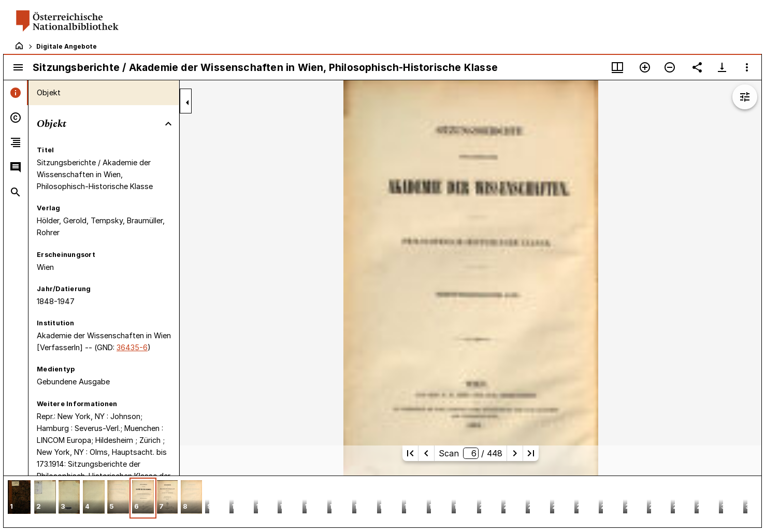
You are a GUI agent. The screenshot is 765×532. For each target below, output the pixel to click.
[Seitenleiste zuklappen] (187, 103)
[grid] (383, 501)
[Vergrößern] (645, 67)
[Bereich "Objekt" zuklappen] (168, 124)
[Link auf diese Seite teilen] (697, 67)
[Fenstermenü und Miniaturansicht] (617, 67)
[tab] (16, 93)
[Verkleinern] (670, 67)
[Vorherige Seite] (426, 453)
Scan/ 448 (471, 453)
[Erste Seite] (410, 453)
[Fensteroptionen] (747, 67)
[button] (19, 498)
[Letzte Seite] (531, 453)
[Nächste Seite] (515, 453)
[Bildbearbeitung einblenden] (745, 97)
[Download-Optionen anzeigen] (722, 67)
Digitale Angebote (67, 46)
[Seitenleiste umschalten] (18, 67)
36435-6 (132, 347)
